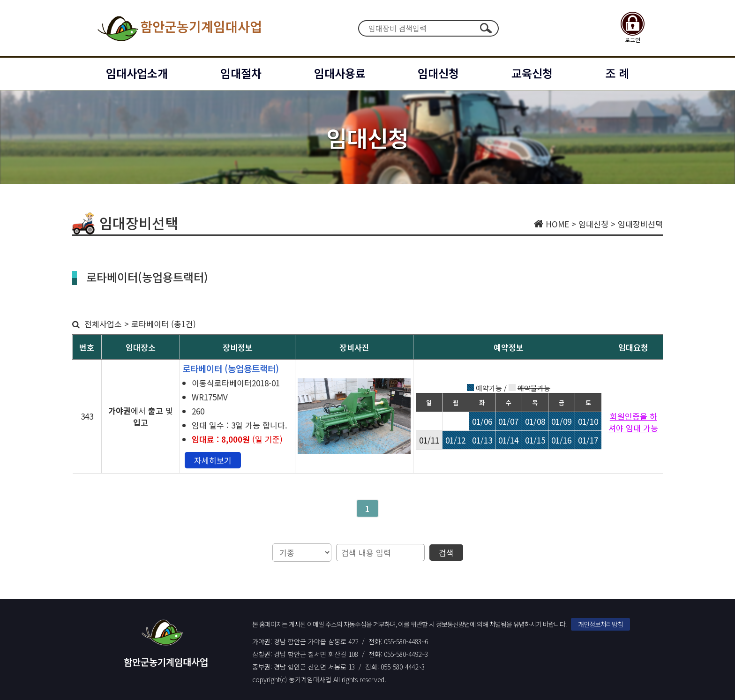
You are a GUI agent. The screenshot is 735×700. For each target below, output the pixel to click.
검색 (486, 28)
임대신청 (438, 73)
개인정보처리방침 (600, 624)
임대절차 (241, 73)
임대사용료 (340, 73)
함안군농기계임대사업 (179, 28)
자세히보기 (213, 460)
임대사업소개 (137, 73)
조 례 (617, 73)
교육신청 (532, 73)
